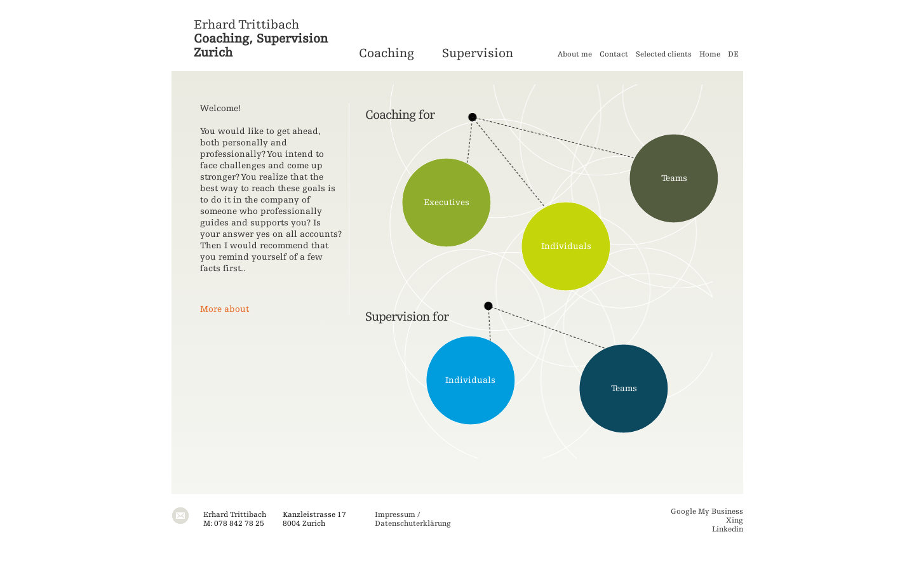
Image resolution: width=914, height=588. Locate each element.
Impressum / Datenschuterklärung (413, 519)
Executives (447, 203)
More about (225, 309)
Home (710, 54)
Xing (735, 520)
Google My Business (707, 511)
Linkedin (728, 529)
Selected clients (664, 54)
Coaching (386, 53)
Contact (614, 54)
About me (575, 54)
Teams (674, 178)
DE (733, 54)
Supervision (478, 53)
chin (397, 115)
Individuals (566, 246)
